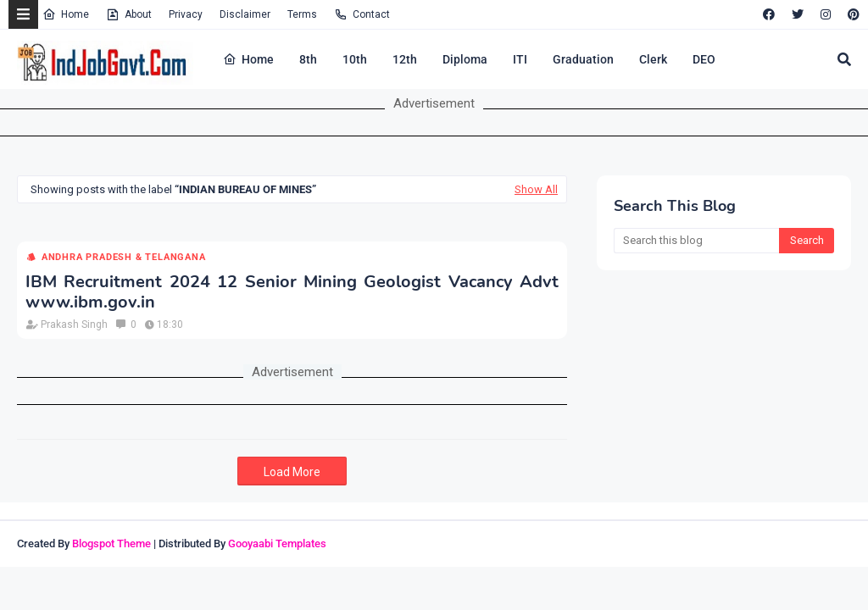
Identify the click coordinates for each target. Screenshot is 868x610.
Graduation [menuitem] (583, 59)
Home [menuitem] (248, 59)
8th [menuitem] (308, 59)
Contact (362, 14)
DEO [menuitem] (704, 59)
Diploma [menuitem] (465, 59)
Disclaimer (245, 14)
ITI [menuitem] (520, 59)
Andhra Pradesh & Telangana (124, 257)
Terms (302, 14)
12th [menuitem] (405, 59)
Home (66, 14)
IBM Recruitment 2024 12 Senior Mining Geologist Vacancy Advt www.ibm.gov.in (292, 292)
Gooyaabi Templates (277, 543)
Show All (536, 189)
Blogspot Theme (111, 543)
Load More (292, 472)
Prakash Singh (74, 324)
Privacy (186, 14)
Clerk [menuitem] (653, 59)
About (129, 14)
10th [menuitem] (355, 59)
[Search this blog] (696, 241)
